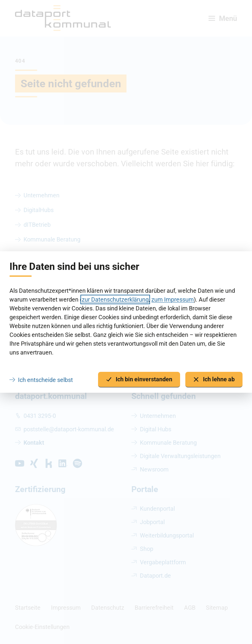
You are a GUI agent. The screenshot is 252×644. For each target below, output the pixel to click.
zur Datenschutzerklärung (115, 299)
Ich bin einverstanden (139, 380)
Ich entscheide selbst (45, 380)
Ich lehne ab (214, 380)
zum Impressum (173, 299)
